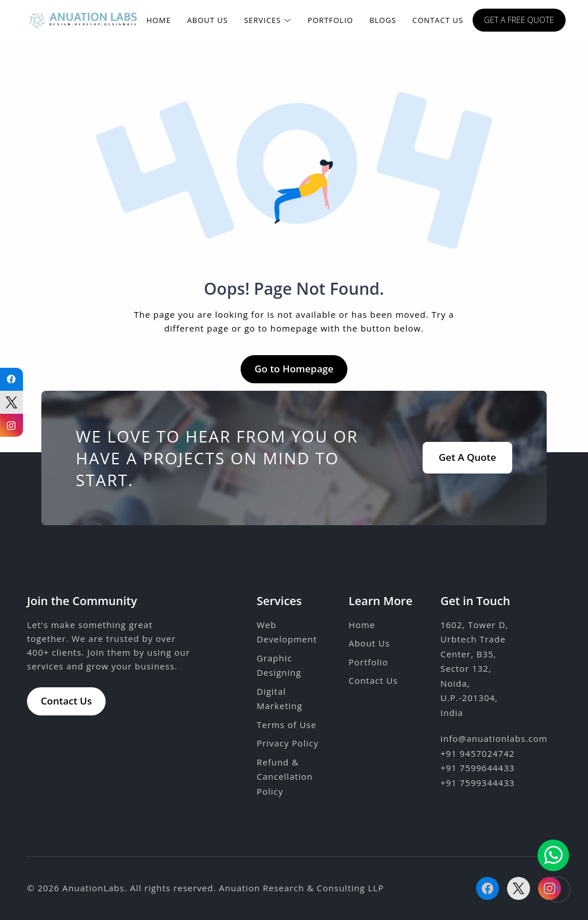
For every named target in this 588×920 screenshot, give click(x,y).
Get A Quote (467, 457)
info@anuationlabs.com (494, 738)
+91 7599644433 (477, 768)
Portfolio (330, 20)
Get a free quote (519, 20)
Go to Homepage (294, 369)
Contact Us (438, 20)
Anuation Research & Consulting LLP (301, 888)
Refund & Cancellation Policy (285, 777)
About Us (208, 20)
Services (268, 20)
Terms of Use (287, 725)
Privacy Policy (288, 743)
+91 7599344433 (477, 783)
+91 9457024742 (477, 753)
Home (159, 20)
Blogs (383, 20)
